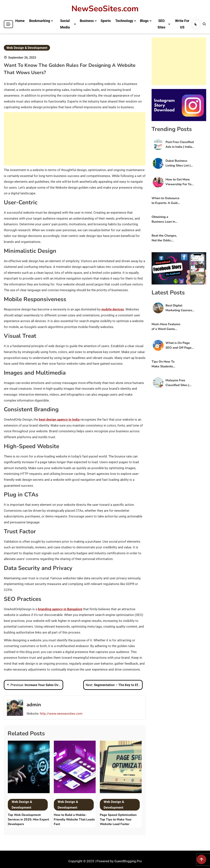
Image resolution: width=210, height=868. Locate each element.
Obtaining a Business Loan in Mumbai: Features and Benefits (164, 219)
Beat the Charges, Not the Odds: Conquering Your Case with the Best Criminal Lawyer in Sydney (165, 238)
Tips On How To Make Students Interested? (163, 364)
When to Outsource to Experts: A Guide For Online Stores (166, 201)
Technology (124, 21)
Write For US (182, 24)
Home (20, 21)
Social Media (65, 24)
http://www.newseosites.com (61, 714)
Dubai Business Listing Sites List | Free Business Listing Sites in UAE (179, 163)
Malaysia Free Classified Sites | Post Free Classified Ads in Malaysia (180, 383)
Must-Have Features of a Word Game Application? (166, 327)
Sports (106, 21)
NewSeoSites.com (105, 9)
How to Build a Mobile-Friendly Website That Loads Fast (74, 820)
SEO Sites (161, 24)
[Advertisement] (75, 139)
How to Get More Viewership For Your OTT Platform (180, 182)
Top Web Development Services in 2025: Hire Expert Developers (28, 820)
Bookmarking (40, 21)
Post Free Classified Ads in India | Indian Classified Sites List (180, 145)
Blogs (144, 21)
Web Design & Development (27, 48)
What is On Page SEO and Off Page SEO (178, 346)
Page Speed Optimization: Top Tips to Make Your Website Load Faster (118, 820)
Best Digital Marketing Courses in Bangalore (179, 308)
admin (34, 705)
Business (87, 21)
